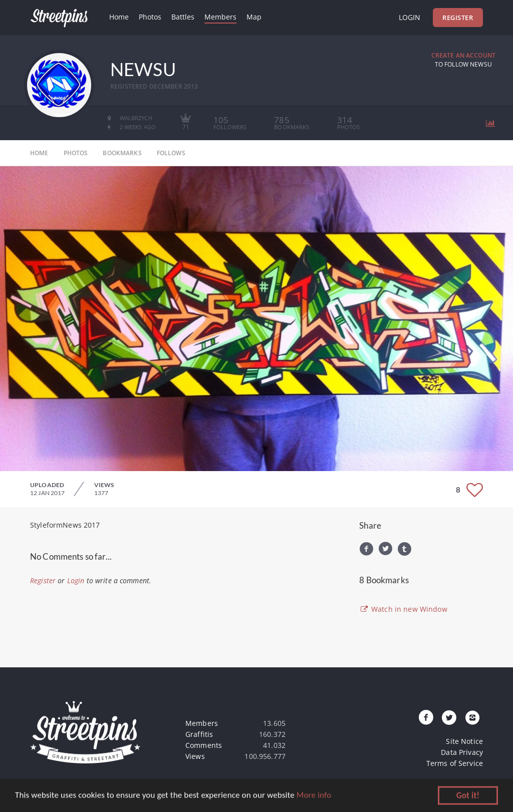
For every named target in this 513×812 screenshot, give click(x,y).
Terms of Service (455, 763)
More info (314, 796)
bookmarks (122, 153)
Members (220, 17)
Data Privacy (462, 752)
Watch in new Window (403, 609)
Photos (150, 17)
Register (458, 18)
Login (410, 17)
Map (254, 17)
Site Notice (464, 741)
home (39, 153)
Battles (183, 17)
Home (119, 17)
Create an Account (463, 55)
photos (76, 153)
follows (171, 153)
